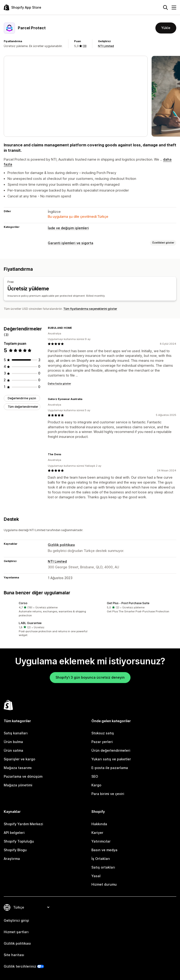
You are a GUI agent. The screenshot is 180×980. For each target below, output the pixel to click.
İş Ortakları (101, 858)
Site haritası (14, 955)
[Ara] (165, 7)
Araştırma (12, 858)
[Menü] (174, 7)
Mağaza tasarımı (18, 768)
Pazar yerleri (102, 742)
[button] (46, 609)
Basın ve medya (104, 850)
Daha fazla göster (59, 384)
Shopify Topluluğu (19, 841)
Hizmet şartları (16, 932)
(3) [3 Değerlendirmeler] (84, 46)
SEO (95, 776)
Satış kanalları (16, 733)
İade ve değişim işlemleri (68, 228)
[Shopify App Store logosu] (22, 7)
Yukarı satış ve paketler (111, 759)
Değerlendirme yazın (22, 398)
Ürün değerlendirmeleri (111, 750)
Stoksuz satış (103, 733)
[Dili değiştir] (31, 907)
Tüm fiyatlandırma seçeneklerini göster (90, 309)
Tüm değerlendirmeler (23, 407)
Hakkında (99, 824)
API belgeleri (14, 833)
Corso (23, 603)
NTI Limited (106, 46)
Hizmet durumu (104, 884)
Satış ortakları (103, 867)
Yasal (96, 876)
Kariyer (97, 833)
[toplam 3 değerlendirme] (39, 360)
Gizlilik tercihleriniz (20, 966)
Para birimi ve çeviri (108, 793)
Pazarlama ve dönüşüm (23, 776)
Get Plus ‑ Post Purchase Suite (128, 603)
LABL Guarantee (30, 623)
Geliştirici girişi (16, 920)
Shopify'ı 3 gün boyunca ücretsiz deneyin (90, 677)
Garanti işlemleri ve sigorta (71, 243)
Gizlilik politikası (61, 545)
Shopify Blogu (15, 850)
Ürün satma (13, 750)
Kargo (96, 785)
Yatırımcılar (101, 841)
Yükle (166, 28)
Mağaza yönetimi (18, 785)
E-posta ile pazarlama (110, 768)
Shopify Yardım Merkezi (23, 824)
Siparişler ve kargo (19, 759)
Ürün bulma (13, 742)
